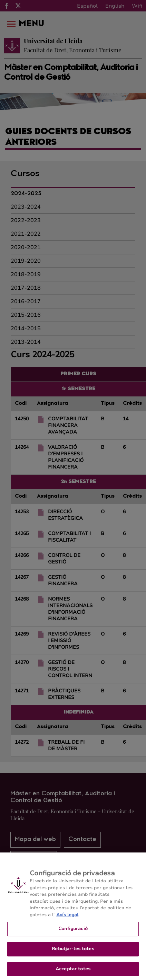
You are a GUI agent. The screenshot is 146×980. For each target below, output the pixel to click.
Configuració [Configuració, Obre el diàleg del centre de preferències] (73, 931)
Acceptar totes (73, 971)
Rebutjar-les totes (73, 952)
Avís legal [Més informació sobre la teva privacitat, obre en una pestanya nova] (67, 917)
